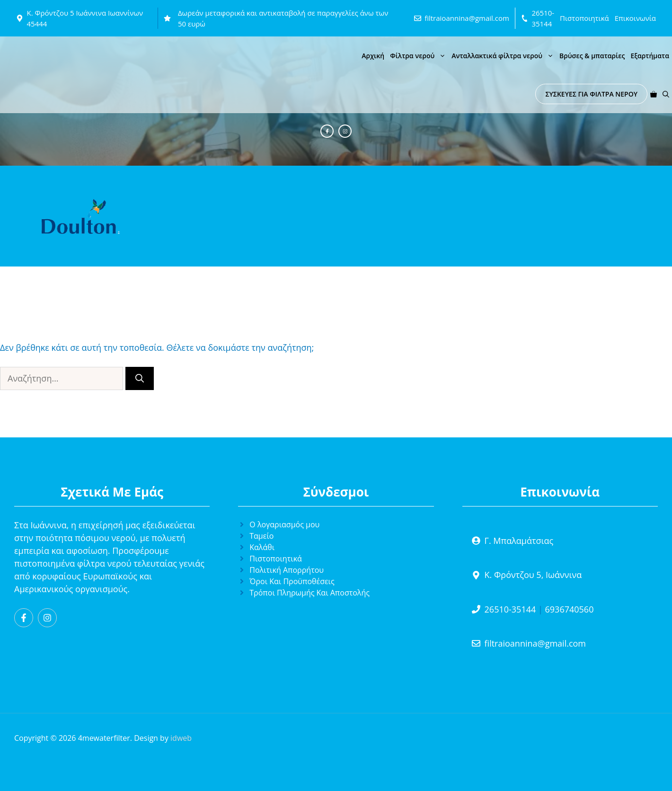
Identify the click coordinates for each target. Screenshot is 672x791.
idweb (181, 738)
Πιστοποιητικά (584, 18)
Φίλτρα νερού (419, 56)
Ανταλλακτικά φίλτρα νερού (504, 56)
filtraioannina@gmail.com (467, 18)
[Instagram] (345, 131)
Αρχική (373, 56)
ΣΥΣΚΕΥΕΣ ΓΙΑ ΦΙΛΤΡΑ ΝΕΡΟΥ (591, 94)
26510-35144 (510, 609)
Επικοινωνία (635, 18)
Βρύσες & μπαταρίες (592, 56)
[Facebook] (327, 131)
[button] (666, 94)
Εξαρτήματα (650, 56)
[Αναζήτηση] (140, 378)
